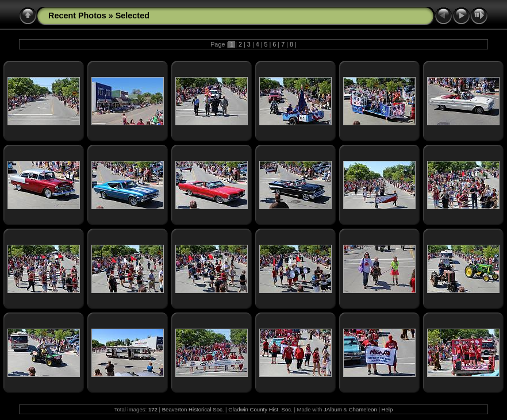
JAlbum (333, 409)
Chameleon (363, 409)
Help (387, 409)
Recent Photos (77, 16)
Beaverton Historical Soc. (193, 409)
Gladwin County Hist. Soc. (260, 409)
